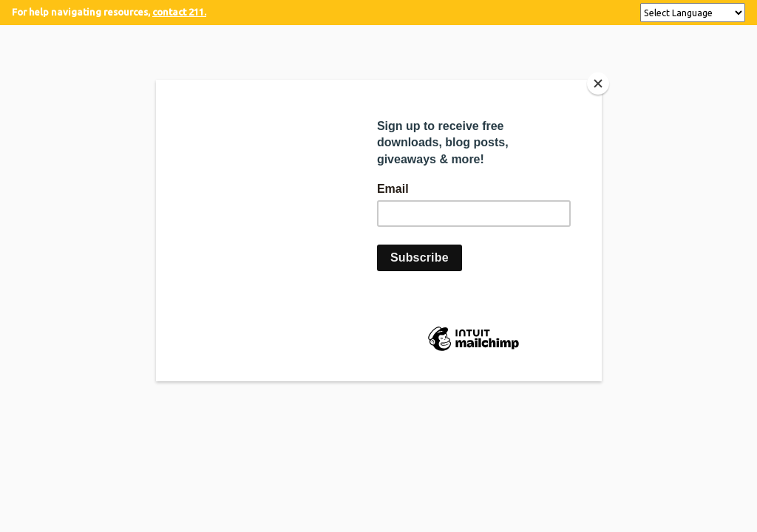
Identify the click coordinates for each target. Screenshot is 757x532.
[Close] (598, 83)
